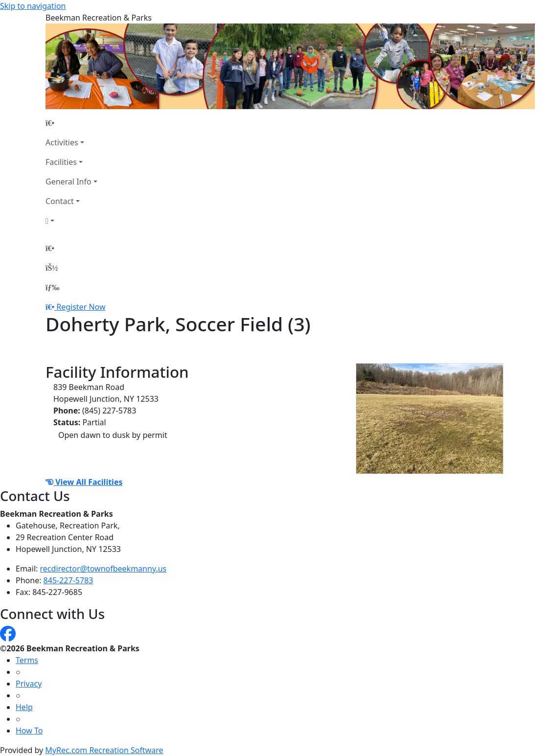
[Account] (71, 221)
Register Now (81, 307)
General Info (69, 182)
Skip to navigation (33, 6)
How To (29, 731)
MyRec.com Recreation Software (104, 750)
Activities (62, 142)
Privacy (29, 684)
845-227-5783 (69, 580)
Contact (60, 201)
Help (24, 707)
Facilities (61, 162)
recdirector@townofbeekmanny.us (103, 569)
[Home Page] (71, 123)
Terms (27, 660)
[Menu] (52, 287)
